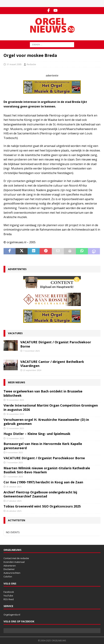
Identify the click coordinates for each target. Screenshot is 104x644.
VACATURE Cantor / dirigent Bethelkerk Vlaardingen (52, 364)
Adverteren (10, 566)
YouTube (8, 596)
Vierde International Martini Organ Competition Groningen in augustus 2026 (51, 407)
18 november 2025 (15, 414)
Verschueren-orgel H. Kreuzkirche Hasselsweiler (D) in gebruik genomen (46, 422)
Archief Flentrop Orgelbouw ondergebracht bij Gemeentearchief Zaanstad (40, 494)
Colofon (8, 577)
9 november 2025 (15, 452)
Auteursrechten (12, 573)
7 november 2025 (31, 351)
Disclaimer (9, 569)
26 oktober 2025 (14, 511)
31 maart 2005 (14, 64)
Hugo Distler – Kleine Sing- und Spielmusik (37, 434)
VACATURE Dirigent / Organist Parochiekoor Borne (56, 344)
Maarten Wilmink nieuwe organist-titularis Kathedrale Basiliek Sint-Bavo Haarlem (47, 470)
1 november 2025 (15, 477)
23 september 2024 (32, 370)
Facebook (9, 592)
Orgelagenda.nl (12, 615)
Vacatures (15, 333)
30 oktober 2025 (14, 487)
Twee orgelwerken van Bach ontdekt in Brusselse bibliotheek (43, 393)
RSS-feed (9, 599)
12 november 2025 (15, 428)
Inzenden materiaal (14, 562)
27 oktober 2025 (14, 501)
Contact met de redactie (16, 558)
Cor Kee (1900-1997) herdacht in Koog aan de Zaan (43, 482)
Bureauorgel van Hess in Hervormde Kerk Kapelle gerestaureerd (43, 446)
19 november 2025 (15, 400)
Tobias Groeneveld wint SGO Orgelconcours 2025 (42, 506)
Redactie (31, 64)
